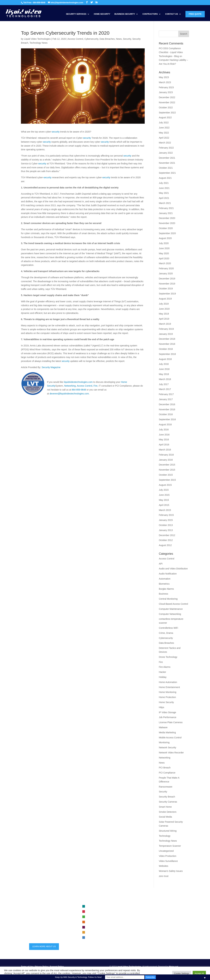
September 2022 (167, 113)
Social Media (165, 817)
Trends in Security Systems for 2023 (157, 925)
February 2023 (166, 87)
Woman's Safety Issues (171, 871)
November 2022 (167, 102)
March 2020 (165, 263)
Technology (165, 836)
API (161, 564)
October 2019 (166, 289)
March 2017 (165, 389)
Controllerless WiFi (168, 628)
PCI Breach (165, 768)
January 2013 (166, 530)
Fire (95, 386)
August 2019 (165, 299)
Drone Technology (168, 657)
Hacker (162, 672)
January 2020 (166, 274)
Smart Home (165, 807)
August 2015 (165, 485)
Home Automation (168, 682)
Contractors (150, 14)
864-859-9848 (79, 390)
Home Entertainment (169, 687)
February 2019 (166, 329)
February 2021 (166, 208)
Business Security (125, 14)
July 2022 (164, 123)
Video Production (167, 856)
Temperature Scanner (170, 846)
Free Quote (195, 14)
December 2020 (167, 218)
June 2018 (164, 369)
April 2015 (164, 505)
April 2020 (164, 258)
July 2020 (164, 243)
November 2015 (167, 470)
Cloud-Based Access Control (173, 604)
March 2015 (165, 510)
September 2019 (167, 294)
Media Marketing (167, 732)
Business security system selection (157, 906)
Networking (70, 386)
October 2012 (166, 540)
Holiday (163, 677)
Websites (163, 866)
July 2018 (164, 364)
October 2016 (166, 414)
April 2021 (164, 198)
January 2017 (166, 399)
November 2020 (167, 223)
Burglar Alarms (166, 589)
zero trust (164, 876)
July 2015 (164, 490)
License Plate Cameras (171, 722)
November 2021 (167, 163)
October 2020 (166, 228)
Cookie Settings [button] (182, 973)
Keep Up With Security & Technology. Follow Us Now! (78, 977)
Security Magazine (51, 367)
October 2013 (166, 525)
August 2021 (165, 178)
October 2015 (166, 475)
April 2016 (164, 445)
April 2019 (164, 319)
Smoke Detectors (168, 812)
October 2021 (166, 168)
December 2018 (167, 339)
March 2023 (165, 82)
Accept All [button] (199, 973)
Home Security (102, 14)
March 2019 (165, 324)
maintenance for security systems (156, 930)
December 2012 (167, 535)
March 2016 (165, 450)
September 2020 (167, 233)
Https (161, 707)
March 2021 (165, 203)
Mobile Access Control (170, 738)
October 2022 (166, 108)
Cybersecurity (91, 39)
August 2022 (165, 117)
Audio (90, 938)
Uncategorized (166, 851)
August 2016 (165, 424)
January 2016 (166, 460)
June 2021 (164, 188)
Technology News (38, 43)
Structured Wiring (168, 831)
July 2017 (164, 384)
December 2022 (167, 97)
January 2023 (166, 92)
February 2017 (166, 394)
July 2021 (164, 183)
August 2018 (165, 359)
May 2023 (164, 77)
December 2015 (167, 465)
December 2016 (167, 404)
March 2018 (165, 379)
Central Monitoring (168, 599)
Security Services (76, 14)
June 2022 (164, 128)
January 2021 (166, 213)
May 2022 (164, 133)
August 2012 (165, 545)
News (119, 39)
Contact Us (172, 14)
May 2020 (164, 253)
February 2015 (166, 515)
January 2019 (166, 334)
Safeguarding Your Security (153, 920)
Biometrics (164, 584)
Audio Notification (168, 574)
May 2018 (164, 374)
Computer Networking (170, 614)
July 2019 (164, 304)
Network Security (167, 747)
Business (163, 594)
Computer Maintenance (171, 609)
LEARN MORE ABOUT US (44, 947)
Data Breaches (107, 39)
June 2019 (164, 309)
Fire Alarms (165, 667)
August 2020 (165, 238)
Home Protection (167, 697)
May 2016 (164, 440)
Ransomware (165, 787)
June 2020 (164, 248)
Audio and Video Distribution (173, 569)
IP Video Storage (167, 712)
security (56, 132)
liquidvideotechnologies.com (78, 382)
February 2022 (166, 148)
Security (127, 39)
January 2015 (166, 520)
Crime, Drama (166, 633)
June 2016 (164, 435)
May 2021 (164, 193)
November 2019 (167, 284)
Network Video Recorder (171, 753)
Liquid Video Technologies (37, 39)
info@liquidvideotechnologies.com (48, 932)
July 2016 (164, 430)
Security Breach (167, 797)
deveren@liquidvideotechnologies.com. (70, 394)
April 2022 (164, 138)
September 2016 (167, 419)
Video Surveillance (168, 861)
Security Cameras (168, 802)
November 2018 (167, 344)
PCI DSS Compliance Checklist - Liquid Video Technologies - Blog (171, 52)
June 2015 (164, 495)
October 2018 (166, 349)
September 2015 (167, 480)
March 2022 (165, 143)
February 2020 (166, 268)
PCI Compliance (167, 773)
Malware (163, 727)
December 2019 (167, 279)
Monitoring (164, 742)
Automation (165, 579)
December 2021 (167, 158)
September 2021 (167, 173)
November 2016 (167, 409)
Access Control (75, 39)
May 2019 (164, 314)
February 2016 (166, 455)
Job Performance (168, 717)
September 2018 (167, 354)
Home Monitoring (168, 692)
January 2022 (166, 153)
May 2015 (164, 500)
